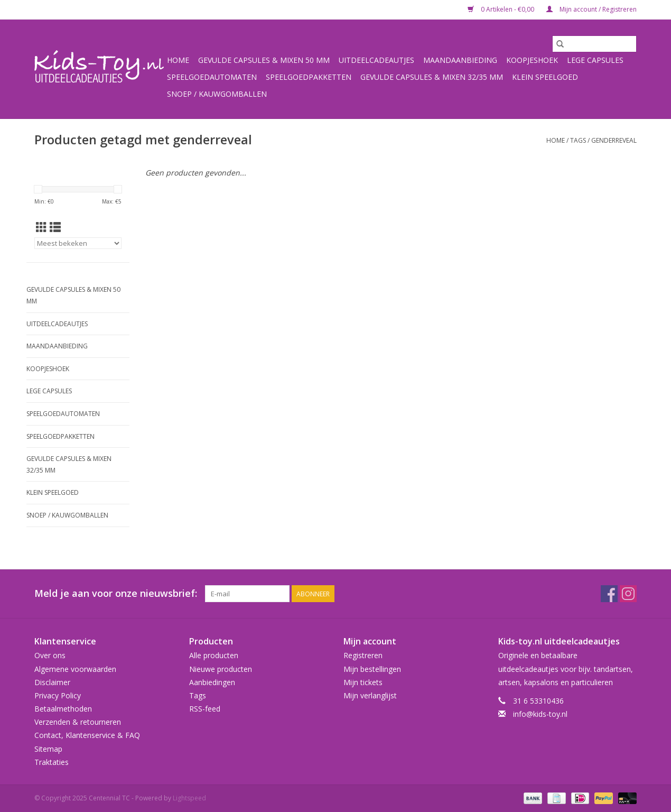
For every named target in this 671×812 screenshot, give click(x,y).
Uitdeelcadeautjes (376, 60)
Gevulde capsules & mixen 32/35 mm (432, 77)
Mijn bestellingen (372, 669)
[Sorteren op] (78, 243)
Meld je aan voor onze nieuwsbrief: (116, 593)
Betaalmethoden (63, 709)
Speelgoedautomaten (212, 77)
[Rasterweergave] (41, 227)
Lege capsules (595, 60)
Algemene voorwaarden (75, 669)
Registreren (363, 655)
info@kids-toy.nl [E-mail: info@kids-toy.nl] (540, 714)
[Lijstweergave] (55, 227)
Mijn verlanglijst (370, 695)
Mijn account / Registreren (591, 9)
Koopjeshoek (532, 60)
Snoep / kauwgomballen (217, 94)
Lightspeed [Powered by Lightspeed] (189, 798)
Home (178, 60)
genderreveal (614, 140)
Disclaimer (52, 682)
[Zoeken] (594, 44)
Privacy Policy (58, 695)
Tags (578, 140)
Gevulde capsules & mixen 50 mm (264, 60)
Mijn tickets (363, 682)
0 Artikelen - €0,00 (502, 9)
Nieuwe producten (221, 669)
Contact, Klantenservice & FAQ (87, 735)
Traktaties (52, 762)
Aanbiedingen (212, 682)
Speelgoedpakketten (309, 77)
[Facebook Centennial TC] (609, 594)
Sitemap (48, 749)
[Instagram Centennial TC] (628, 594)
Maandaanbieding (460, 60)
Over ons (50, 655)
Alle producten (214, 655)
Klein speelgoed (545, 77)
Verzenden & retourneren (78, 722)
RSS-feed (205, 709)
